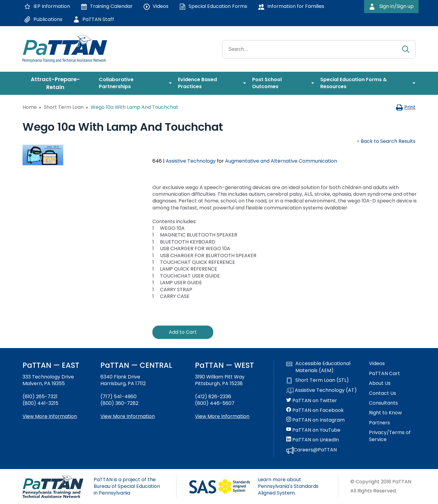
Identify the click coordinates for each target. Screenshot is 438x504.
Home (30, 107)
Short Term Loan (64, 107)
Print (406, 107)
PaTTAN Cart (384, 374)
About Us (380, 383)
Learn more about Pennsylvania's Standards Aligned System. (288, 486)
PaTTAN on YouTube (313, 430)
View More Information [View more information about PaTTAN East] (50, 416)
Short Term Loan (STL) (318, 380)
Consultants (383, 403)
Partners (379, 423)
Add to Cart (183, 332)
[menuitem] (58, 83)
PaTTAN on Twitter (312, 401)
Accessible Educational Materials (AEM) (318, 367)
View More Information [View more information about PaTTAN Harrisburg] (128, 416)
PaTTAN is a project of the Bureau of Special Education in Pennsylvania (127, 486)
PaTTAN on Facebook (315, 410)
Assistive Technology (191, 161)
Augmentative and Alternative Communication (281, 161)
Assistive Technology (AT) (322, 391)
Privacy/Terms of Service (390, 436)
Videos (377, 364)
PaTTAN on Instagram (315, 420)
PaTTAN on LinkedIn (313, 440)
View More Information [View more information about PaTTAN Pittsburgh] (222, 416)
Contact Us (382, 393)
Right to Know (385, 413)
